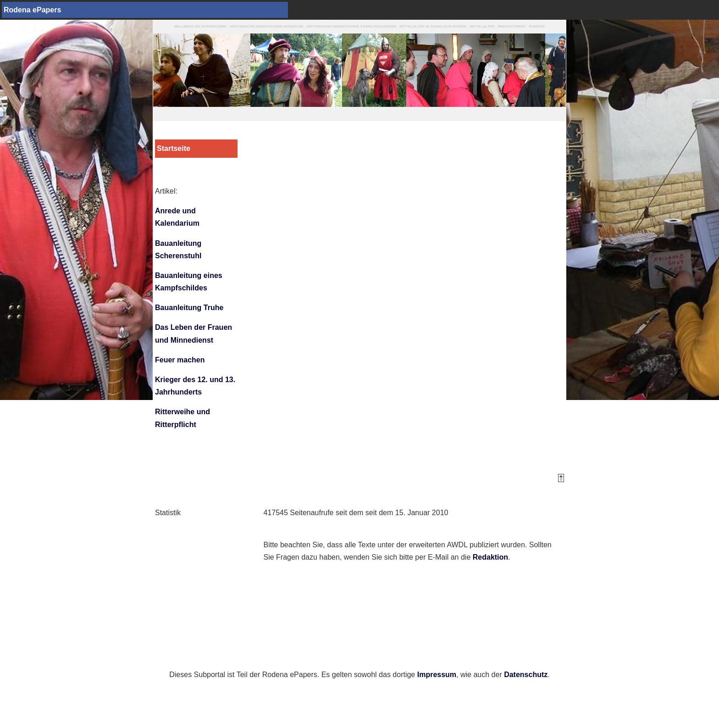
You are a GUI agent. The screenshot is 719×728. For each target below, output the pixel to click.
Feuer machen (180, 360)
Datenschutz (526, 675)
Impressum (437, 675)
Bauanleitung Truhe (189, 308)
